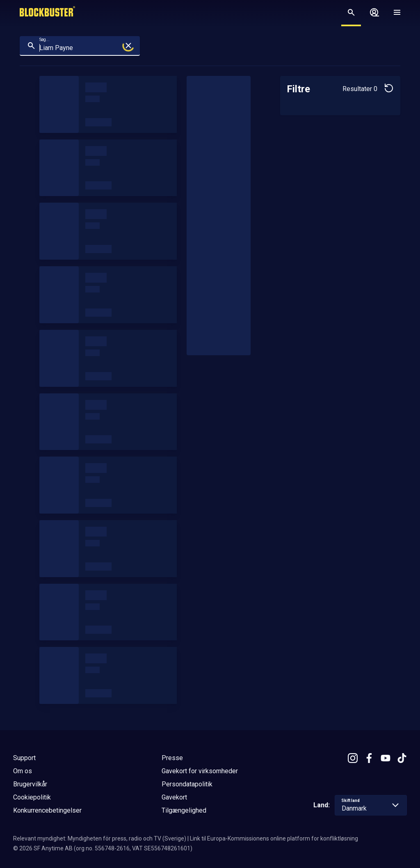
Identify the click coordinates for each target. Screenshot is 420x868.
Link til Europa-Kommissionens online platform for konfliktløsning (274, 838)
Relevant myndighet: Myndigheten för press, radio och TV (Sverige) (100, 838)
